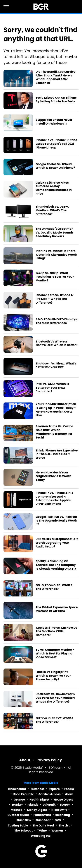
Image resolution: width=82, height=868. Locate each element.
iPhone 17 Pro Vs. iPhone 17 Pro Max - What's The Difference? (55, 299)
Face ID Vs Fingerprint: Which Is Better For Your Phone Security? (53, 676)
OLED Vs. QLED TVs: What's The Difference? (54, 720)
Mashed (17, 810)
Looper (65, 805)
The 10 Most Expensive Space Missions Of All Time (57, 609)
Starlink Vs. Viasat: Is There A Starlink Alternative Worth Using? (56, 255)
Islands (33, 805)
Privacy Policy (49, 760)
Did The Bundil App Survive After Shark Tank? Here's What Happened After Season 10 (56, 77)
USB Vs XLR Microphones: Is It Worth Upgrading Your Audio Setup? (57, 543)
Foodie (69, 789)
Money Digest (37, 810)
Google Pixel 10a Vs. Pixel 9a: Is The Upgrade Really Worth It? (56, 521)
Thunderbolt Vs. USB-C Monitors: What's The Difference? (52, 210)
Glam (69, 794)
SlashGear (43, 820)
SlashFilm (24, 820)
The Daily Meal (43, 825)
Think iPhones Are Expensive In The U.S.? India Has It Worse (57, 454)
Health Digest (39, 800)
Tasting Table (18, 825)
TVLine (42, 831)
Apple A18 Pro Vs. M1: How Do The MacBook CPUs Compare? (56, 632)
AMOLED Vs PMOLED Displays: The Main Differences (57, 321)
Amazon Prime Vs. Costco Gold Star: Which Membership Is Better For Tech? (54, 432)
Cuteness (38, 789)
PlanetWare (42, 815)
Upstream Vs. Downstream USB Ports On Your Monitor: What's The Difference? (55, 698)
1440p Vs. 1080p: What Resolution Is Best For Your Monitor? (55, 277)
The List (64, 825)
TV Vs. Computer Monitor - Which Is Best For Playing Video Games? (55, 654)
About (25, 760)
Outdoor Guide (18, 815)
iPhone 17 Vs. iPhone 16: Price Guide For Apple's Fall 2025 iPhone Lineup (56, 144)
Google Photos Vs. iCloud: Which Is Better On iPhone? (55, 166)
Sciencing (63, 815)
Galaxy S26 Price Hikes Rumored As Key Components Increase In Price (54, 188)
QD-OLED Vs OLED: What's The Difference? (54, 587)
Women (57, 831)
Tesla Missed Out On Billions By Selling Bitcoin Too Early (56, 100)
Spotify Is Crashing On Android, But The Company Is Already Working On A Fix (56, 565)
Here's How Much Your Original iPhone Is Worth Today (53, 476)
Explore (54, 789)
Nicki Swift (59, 810)
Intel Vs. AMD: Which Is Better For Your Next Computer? (52, 388)
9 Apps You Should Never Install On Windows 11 (54, 122)
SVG (58, 820)
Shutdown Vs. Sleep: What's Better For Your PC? (56, 365)
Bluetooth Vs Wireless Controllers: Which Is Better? (57, 343)
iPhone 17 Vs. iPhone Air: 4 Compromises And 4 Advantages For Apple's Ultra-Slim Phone (54, 499)
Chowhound (17, 789)
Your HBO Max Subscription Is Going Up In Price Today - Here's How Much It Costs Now (56, 410)
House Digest (63, 800)
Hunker (17, 805)
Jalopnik (49, 805)
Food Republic (24, 794)
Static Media (32, 768)
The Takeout (24, 831)
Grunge (19, 800)
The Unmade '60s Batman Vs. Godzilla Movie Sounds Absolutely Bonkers (55, 233)
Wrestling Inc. (41, 836)
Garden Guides (50, 794)
